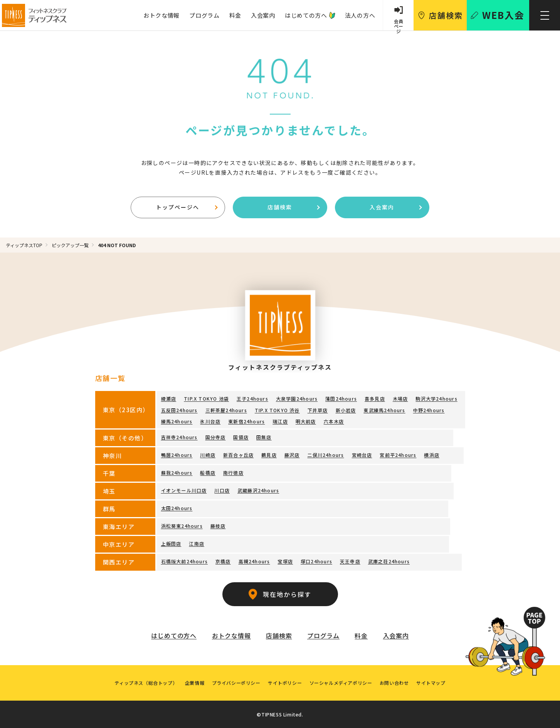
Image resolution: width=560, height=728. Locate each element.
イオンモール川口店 (184, 490)
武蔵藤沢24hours (258, 490)
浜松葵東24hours (182, 526)
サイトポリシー (285, 682)
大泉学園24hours (297, 399)
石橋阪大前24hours (184, 561)
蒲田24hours (341, 399)
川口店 (222, 490)
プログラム (204, 15)
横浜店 (432, 455)
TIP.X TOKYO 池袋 (206, 399)
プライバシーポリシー (236, 682)
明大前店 (306, 421)
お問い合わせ (395, 682)
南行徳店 (233, 473)
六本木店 (334, 421)
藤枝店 (218, 526)
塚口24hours (316, 561)
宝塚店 (285, 561)
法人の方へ (360, 15)
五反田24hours (179, 410)
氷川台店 (210, 421)
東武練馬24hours (384, 410)
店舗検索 (293, 207)
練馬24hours (177, 421)
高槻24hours (254, 561)
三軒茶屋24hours (226, 410)
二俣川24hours (325, 455)
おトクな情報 (161, 15)
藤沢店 (292, 455)
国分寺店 (216, 437)
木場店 (400, 399)
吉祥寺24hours (179, 437)
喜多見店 (375, 399)
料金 (235, 15)
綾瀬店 (169, 399)
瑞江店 (280, 421)
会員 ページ (398, 24)
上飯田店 (171, 543)
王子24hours (252, 399)
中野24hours (429, 410)
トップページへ (187, 207)
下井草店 (318, 410)
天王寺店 (350, 561)
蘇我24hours (177, 473)
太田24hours (177, 508)
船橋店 (208, 473)
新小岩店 (346, 410)
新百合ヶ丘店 (238, 455)
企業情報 (194, 682)
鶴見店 (269, 455)
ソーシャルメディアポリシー (341, 682)
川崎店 (208, 455)
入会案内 (263, 15)
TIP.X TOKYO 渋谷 (277, 410)
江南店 (197, 543)
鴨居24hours (177, 455)
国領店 (241, 437)
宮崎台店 (362, 455)
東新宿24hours (246, 421)
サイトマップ (432, 682)
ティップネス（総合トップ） (145, 682)
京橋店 (223, 561)
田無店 (264, 437)
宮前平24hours (398, 455)
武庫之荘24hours (389, 561)
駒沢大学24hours (436, 399)
